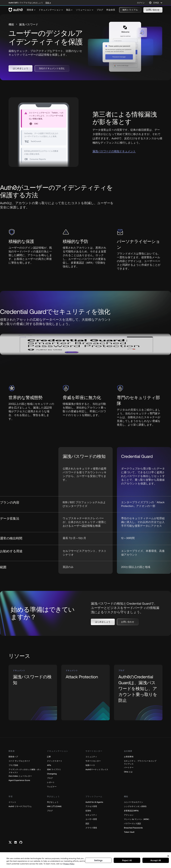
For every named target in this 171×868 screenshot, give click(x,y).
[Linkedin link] (15, 843)
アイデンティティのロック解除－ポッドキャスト (25, 771)
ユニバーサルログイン (134, 803)
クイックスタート (55, 761)
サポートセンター (93, 761)
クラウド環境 (91, 828)
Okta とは (128, 772)
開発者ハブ (13, 757)
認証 (87, 824)
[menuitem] (31, 10)
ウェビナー (52, 787)
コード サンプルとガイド (19, 761)
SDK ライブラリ (54, 770)
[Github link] (21, 843)
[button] (130, 10)
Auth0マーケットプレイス (97, 770)
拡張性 (88, 811)
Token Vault (129, 833)
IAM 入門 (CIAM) (54, 807)
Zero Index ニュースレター (20, 776)
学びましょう (53, 803)
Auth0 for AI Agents (94, 803)
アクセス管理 (91, 807)
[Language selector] (156, 3)
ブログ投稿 (13, 766)
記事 (49, 757)
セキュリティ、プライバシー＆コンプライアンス (140, 763)
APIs (49, 766)
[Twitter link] (10, 843)
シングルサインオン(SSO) (135, 807)
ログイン (141, 3)
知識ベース (90, 766)
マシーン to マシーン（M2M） (137, 820)
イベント (12, 803)
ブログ (50, 778)
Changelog (52, 774)
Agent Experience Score (19, 781)
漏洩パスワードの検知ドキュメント (114, 152)
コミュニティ (91, 757)
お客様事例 (129, 757)
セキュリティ (91, 815)
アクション (129, 815)
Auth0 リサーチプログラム (20, 807)
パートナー (129, 768)
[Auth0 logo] (16, 10)
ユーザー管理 (91, 820)
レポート (51, 783)
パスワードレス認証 (133, 824)
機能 (12, 25)
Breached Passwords (133, 828)
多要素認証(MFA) (131, 811)
